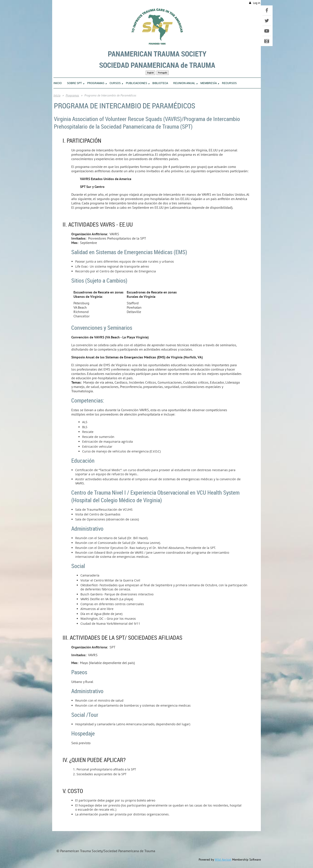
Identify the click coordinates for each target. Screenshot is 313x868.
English (150, 73)
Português (163, 73)
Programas (72, 95)
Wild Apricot (223, 860)
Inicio (57, 95)
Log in (257, 3)
